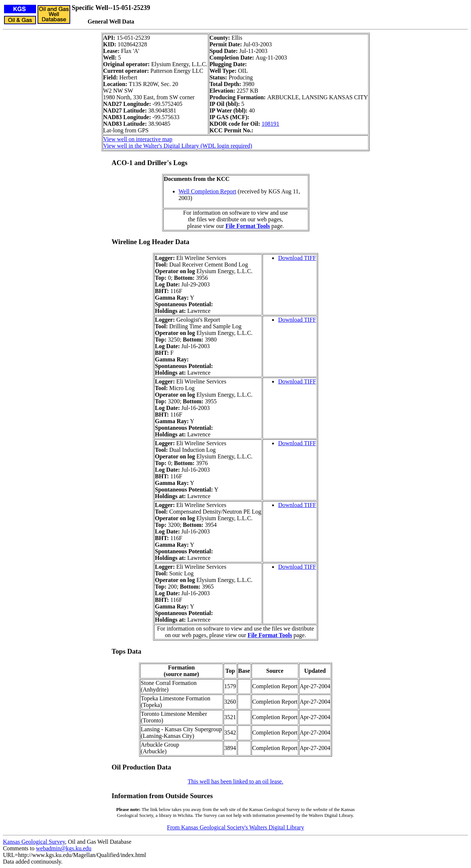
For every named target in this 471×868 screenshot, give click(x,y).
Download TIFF (297, 258)
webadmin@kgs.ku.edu (64, 848)
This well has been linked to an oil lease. (236, 781)
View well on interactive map (138, 139)
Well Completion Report (208, 191)
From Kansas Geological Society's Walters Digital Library (235, 827)
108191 (271, 124)
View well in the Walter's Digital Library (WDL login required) (178, 146)
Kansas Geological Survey (34, 842)
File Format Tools (248, 226)
